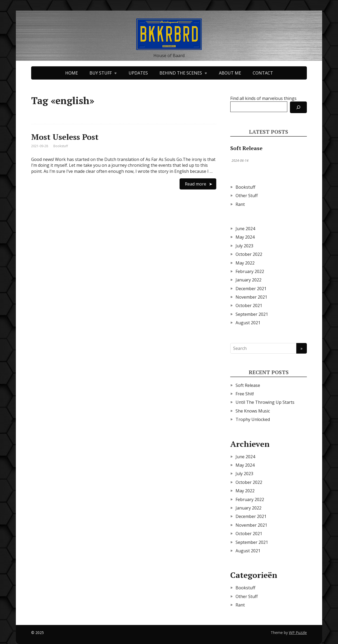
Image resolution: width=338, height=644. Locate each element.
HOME (72, 73)
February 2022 (250, 271)
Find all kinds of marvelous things (263, 98)
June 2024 (245, 229)
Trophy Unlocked (253, 419)
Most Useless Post (65, 137)
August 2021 (248, 323)
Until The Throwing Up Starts (265, 402)
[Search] (298, 107)
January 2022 (248, 280)
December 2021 (251, 289)
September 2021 (252, 314)
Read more (196, 184)
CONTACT (263, 73)
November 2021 (251, 297)
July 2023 (244, 246)
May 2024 (245, 237)
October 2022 (249, 254)
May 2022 (245, 263)
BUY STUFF (101, 73)
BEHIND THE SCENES (181, 73)
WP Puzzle (298, 633)
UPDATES (138, 73)
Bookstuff (61, 146)
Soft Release (246, 148)
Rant (240, 204)
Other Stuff (247, 196)
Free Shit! (245, 394)
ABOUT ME (230, 73)
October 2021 (249, 305)
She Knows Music (253, 411)
